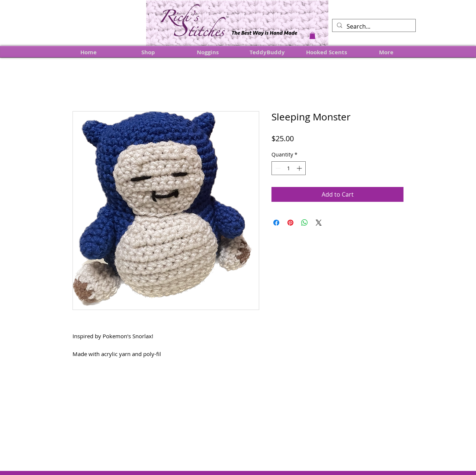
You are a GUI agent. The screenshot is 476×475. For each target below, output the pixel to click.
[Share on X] (319, 223)
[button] (312, 35)
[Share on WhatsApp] (305, 223)
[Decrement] (277, 168)
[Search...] (373, 26)
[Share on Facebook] (276, 223)
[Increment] (300, 168)
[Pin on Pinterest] (290, 223)
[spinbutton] (289, 168)
